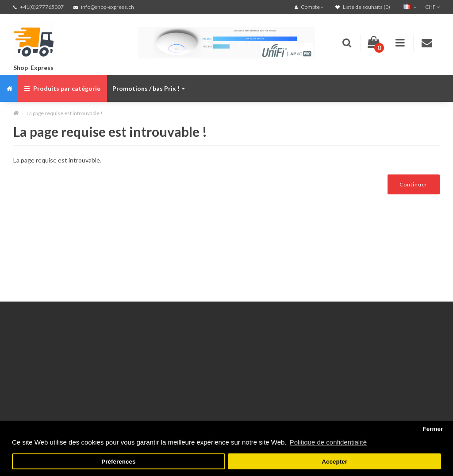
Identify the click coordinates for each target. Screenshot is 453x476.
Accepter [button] (334, 462)
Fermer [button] (433, 429)
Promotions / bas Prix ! (149, 88)
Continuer (414, 184)
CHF (432, 7)
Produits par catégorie (62, 88)
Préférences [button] (118, 462)
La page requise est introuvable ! (65, 113)
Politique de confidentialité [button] (328, 442)
